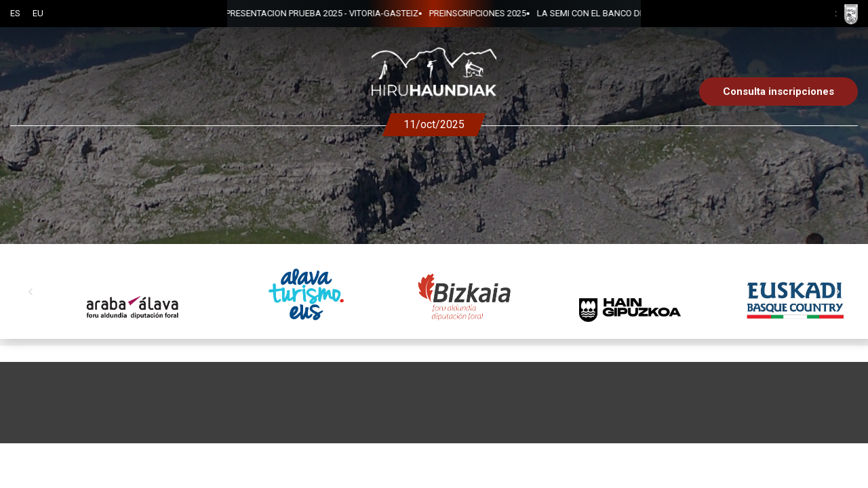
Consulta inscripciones (778, 91)
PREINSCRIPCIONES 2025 (301, 13)
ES (15, 13)
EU (38, 13)
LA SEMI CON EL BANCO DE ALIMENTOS (439, 13)
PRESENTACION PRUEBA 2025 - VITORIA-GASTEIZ (625, 13)
